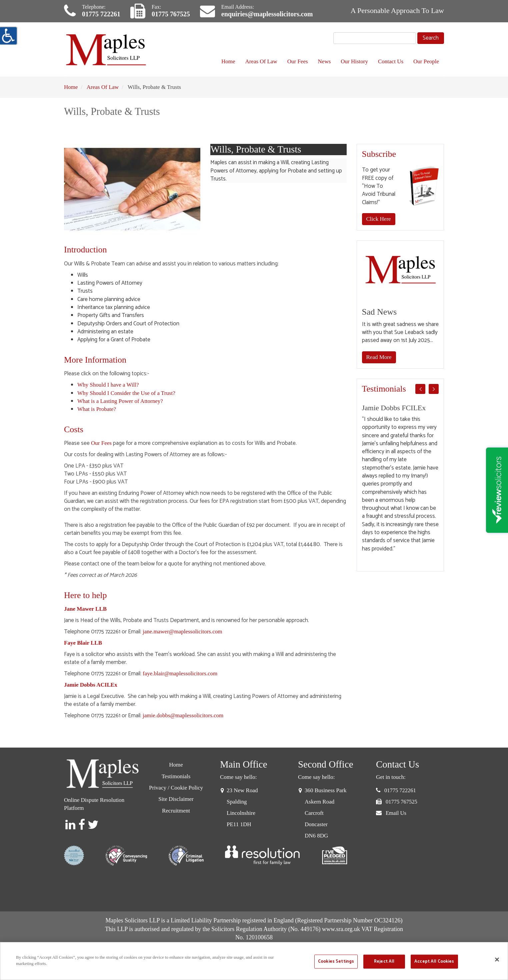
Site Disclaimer (176, 799)
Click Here (379, 219)
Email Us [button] (396, 813)
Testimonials (176, 776)
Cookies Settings (336, 962)
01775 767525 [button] (401, 802)
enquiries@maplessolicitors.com (267, 14)
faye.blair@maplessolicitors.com (180, 673)
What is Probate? (97, 409)
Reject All (384, 962)
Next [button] (434, 389)
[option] (400, 478)
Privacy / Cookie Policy (176, 788)
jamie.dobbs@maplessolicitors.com (183, 715)
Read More (379, 357)
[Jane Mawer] (85, 609)
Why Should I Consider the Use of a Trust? (126, 393)
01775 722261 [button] (400, 790)
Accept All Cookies (434, 962)
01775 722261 (101, 14)
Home (228, 61)
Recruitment (176, 811)
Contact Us (391, 61)
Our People (426, 61)
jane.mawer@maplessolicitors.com (182, 632)
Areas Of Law (261, 61)
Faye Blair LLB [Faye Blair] (83, 643)
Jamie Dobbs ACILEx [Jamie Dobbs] (91, 685)
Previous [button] (420, 389)
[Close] (497, 959)
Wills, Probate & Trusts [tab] (274, 150)
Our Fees (298, 61)
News (324, 61)
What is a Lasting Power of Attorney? (120, 401)
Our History (354, 61)
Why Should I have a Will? (108, 385)
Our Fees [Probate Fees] (101, 443)
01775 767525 (171, 14)
